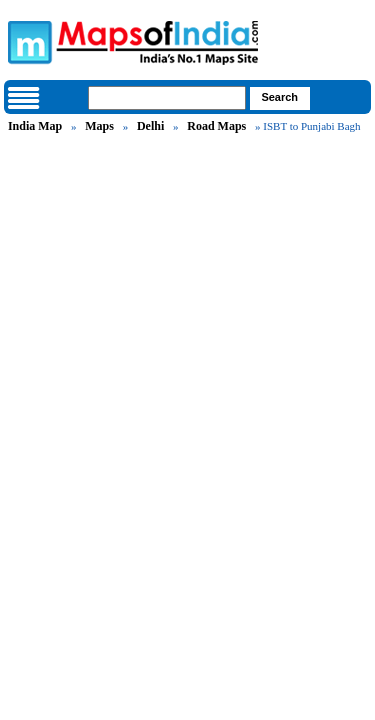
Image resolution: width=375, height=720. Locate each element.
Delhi (150, 126)
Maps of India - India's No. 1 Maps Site (27, 41)
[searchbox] (167, 98)
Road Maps (216, 126)
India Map (35, 126)
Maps (99, 126)
